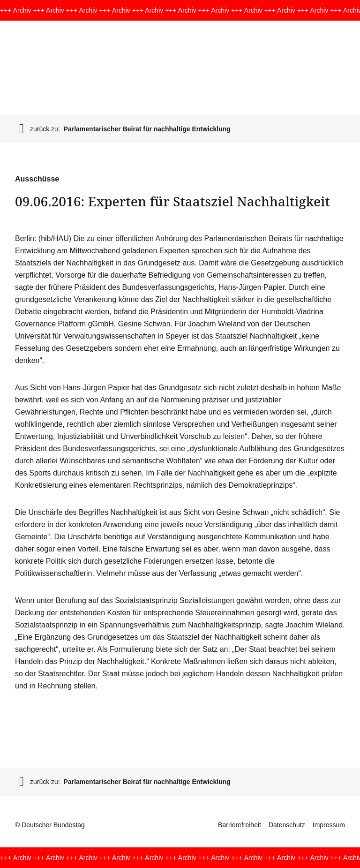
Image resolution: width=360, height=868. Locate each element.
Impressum (329, 825)
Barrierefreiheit (240, 825)
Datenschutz (287, 825)
